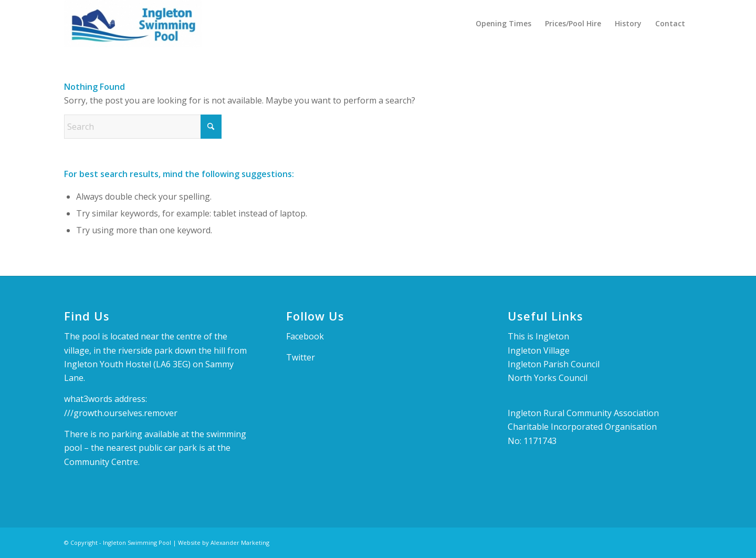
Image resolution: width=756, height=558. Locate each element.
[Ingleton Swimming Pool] (133, 24)
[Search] (143, 127)
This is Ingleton (538, 336)
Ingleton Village (539, 350)
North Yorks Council (548, 378)
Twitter (301, 357)
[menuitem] (503, 24)
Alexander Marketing (240, 542)
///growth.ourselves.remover (121, 413)
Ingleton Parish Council (554, 364)
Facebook (305, 336)
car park (182, 448)
